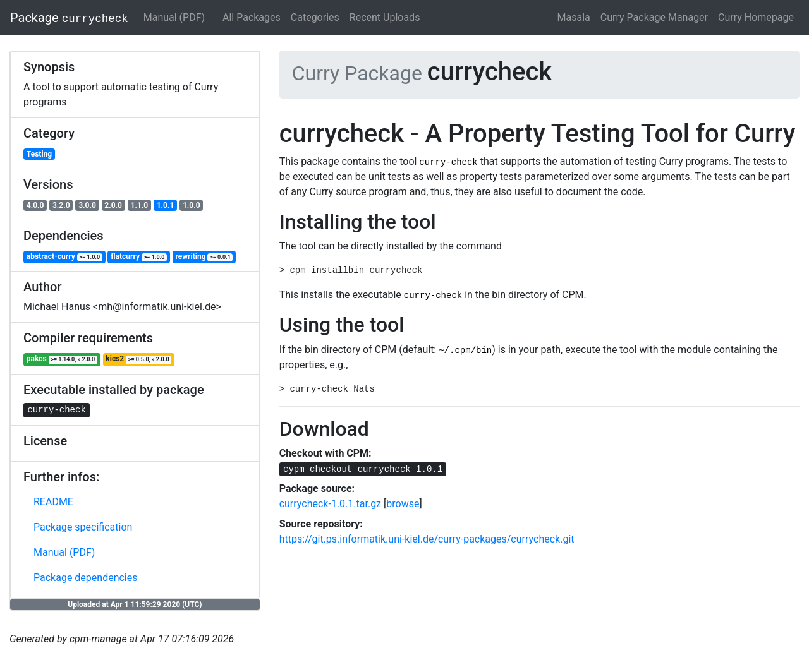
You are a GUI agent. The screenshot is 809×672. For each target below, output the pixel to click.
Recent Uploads (385, 17)
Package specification (83, 527)
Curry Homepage (756, 17)
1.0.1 (166, 205)
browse (403, 504)
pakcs (62, 359)
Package (69, 18)
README (53, 502)
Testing (39, 154)
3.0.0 (87, 205)
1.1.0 (140, 205)
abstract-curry (64, 257)
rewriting (204, 257)
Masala (574, 17)
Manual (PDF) (174, 17)
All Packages (252, 17)
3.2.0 (61, 205)
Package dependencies (86, 578)
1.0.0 (192, 205)
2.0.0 (113, 205)
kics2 (138, 359)
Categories (315, 17)
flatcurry (139, 257)
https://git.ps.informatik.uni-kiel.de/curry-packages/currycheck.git (427, 539)
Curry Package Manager (654, 17)
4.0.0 (35, 205)
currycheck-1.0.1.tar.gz (330, 504)
